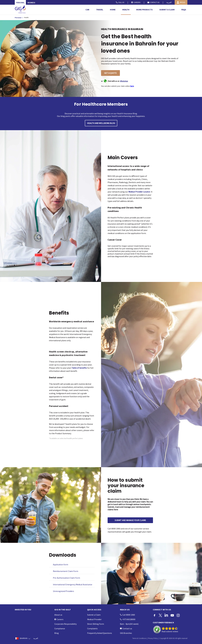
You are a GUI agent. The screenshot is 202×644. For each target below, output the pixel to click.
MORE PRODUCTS (144, 10)
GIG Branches (126, 633)
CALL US (120, 2)
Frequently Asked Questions (100, 633)
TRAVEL (100, 10)
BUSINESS (31, 3)
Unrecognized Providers (63, 591)
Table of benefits (79, 368)
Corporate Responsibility (66, 624)
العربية (169, 2)
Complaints (92, 628)
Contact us (126, 628)
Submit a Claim (94, 615)
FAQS (184, 10)
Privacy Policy (153, 638)
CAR (87, 10)
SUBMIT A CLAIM (167, 10)
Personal (18, 18)
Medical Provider (94, 619)
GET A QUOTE (110, 73)
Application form (61, 564)
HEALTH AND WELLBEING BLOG (101, 123)
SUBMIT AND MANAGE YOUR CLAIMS (130, 520)
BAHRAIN (23, 638)
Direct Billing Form (96, 624)
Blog (57, 633)
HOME (113, 10)
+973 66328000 (128, 619)
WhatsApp (124, 81)
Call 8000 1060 (127, 615)
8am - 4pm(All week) (129, 624)
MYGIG (181, 2)
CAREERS (136, 2)
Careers (59, 619)
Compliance (60, 628)
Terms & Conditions (139, 638)
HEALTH (126, 10)
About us (58, 615)
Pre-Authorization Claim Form (66, 578)
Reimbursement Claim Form (66, 571)
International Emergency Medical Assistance (73, 584)
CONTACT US (153, 2)
